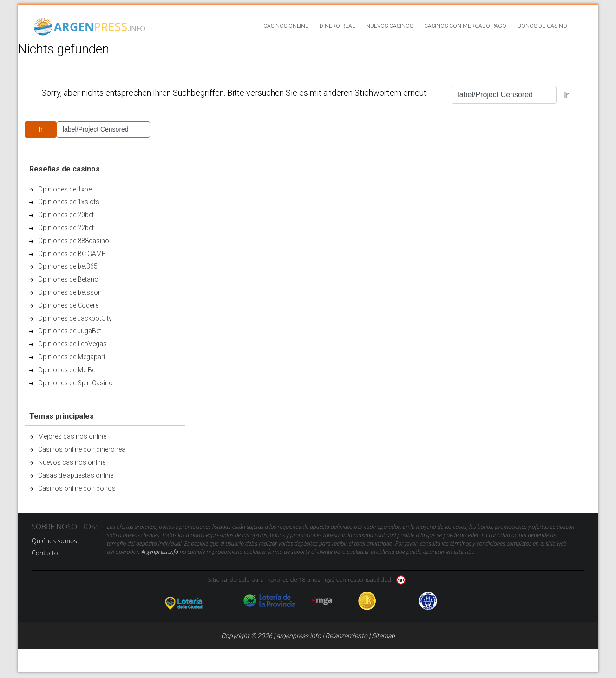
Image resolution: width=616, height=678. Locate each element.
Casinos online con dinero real (82, 449)
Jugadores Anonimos (367, 601)
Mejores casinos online (72, 436)
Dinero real (337, 26)
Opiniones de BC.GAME (72, 254)
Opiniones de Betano (68, 279)
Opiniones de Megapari (72, 357)
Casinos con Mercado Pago (465, 26)
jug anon (428, 601)
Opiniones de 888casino (74, 241)
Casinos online (286, 26)
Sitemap (383, 636)
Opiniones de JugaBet (70, 331)
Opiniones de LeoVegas (72, 344)
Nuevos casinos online (72, 462)
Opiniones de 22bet (66, 228)
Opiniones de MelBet (68, 370)
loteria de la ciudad (195, 601)
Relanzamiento (346, 636)
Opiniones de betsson (70, 292)
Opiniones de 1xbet (66, 189)
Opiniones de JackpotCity (75, 318)
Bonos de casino (542, 26)
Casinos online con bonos (77, 488)
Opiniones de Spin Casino (75, 383)
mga (322, 601)
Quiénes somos (54, 541)
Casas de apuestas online (76, 475)
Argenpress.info (160, 552)
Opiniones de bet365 (68, 266)
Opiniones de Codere (68, 305)
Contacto (45, 553)
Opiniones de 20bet (66, 215)
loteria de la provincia (269, 601)
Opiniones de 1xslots (69, 202)
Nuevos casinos (390, 26)
